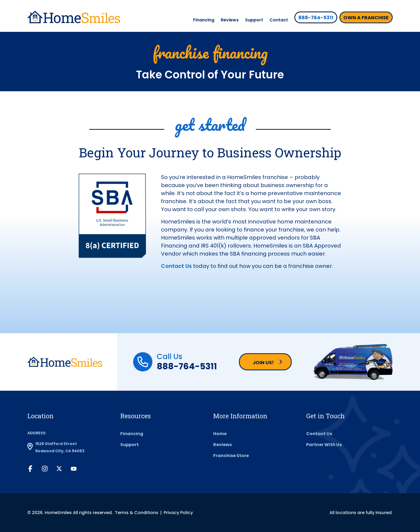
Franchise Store (231, 456)
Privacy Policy (178, 513)
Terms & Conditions (137, 513)
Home (220, 434)
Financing (204, 20)
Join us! (263, 362)
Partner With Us (324, 445)
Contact (279, 20)
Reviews (230, 20)
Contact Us (176, 266)
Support (254, 20)
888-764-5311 (187, 366)
